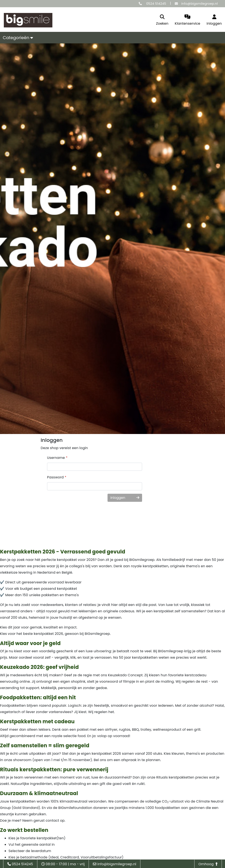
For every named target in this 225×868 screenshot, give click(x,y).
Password (57, 477)
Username (57, 458)
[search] (162, 20)
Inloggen (125, 498)
